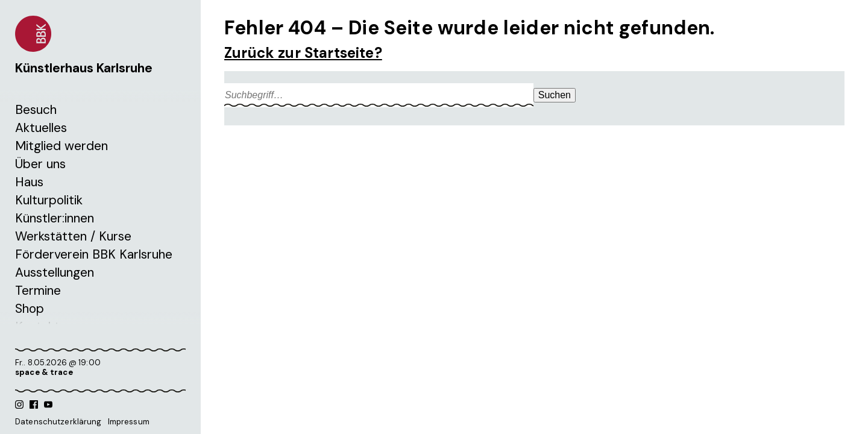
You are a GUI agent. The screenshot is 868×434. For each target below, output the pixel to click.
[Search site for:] (379, 95)
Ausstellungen (55, 272)
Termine (38, 291)
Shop (30, 309)
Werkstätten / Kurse (73, 236)
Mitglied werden (61, 146)
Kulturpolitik (49, 200)
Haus (29, 182)
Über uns (40, 164)
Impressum (129, 422)
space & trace (44, 372)
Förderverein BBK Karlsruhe (94, 254)
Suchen (555, 95)
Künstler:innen (55, 218)
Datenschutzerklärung (58, 422)
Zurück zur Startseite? (303, 53)
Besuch (36, 110)
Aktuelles (41, 128)
